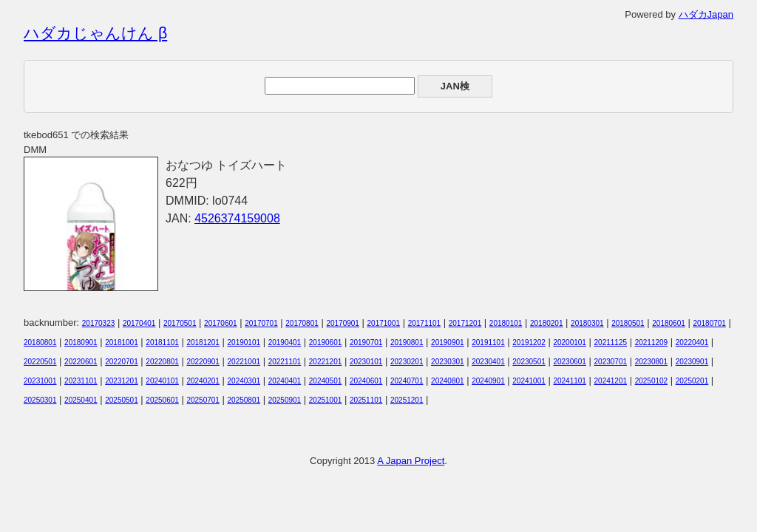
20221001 (244, 362)
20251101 (366, 400)
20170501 (180, 323)
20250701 (203, 400)
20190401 (285, 342)
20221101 (285, 362)
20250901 (285, 400)
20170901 (343, 323)
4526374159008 (237, 218)
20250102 (652, 381)
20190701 (366, 342)
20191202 (529, 342)
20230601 (570, 362)
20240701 (407, 381)
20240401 (285, 381)
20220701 (122, 362)
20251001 (326, 400)
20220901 (203, 362)
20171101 (425, 323)
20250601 (162, 400)
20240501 (326, 381)
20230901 (692, 362)
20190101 (244, 342)
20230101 (366, 362)
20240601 (366, 381)
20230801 (652, 362)
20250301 (40, 400)
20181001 (122, 342)
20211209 (652, 342)
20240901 (488, 381)
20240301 (244, 381)
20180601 (669, 323)
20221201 (326, 362)
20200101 (570, 342)
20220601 (81, 362)
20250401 (81, 400)
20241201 (611, 381)
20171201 (465, 323)
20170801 (302, 323)
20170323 (99, 323)
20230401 (488, 362)
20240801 (448, 381)
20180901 (81, 342)
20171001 (384, 323)
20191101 (488, 342)
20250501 (122, 400)
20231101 (81, 381)
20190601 (326, 342)
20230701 (611, 362)
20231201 (122, 381)
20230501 (529, 362)
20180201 (547, 323)
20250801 (244, 400)
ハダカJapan (706, 14)
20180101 (506, 323)
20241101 (570, 381)
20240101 (162, 381)
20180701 (709, 323)
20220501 (40, 362)
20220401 (692, 342)
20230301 (448, 362)
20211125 (611, 342)
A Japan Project (411, 461)
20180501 (628, 323)
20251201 (407, 400)
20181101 (162, 342)
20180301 (587, 323)
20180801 (40, 342)
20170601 (221, 323)
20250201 (692, 381)
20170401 (139, 323)
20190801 (407, 342)
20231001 (40, 381)
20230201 (407, 362)
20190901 (448, 342)
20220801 (162, 362)
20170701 (261, 323)
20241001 (529, 381)
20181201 (203, 342)
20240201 (203, 381)
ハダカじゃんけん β (95, 33)
